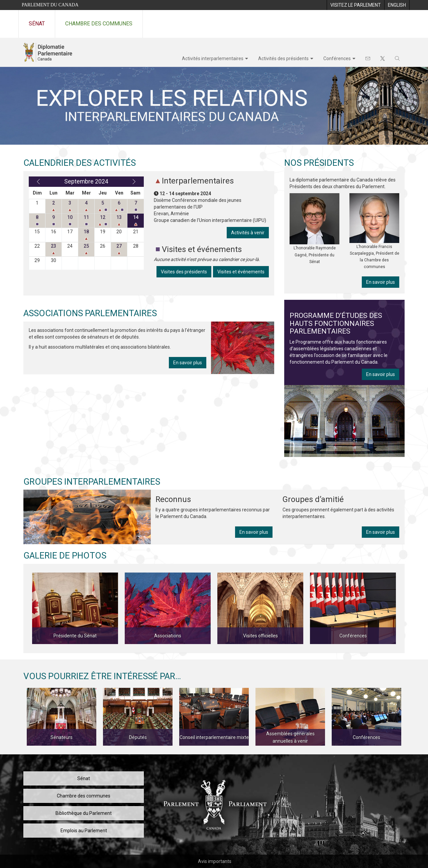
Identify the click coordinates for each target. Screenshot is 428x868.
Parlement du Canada (50, 5)
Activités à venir (248, 233)
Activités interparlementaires (213, 58)
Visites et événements (241, 272)
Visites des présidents (184, 272)
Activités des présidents (283, 58)
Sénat (37, 24)
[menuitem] (355, 5)
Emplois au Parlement (84, 831)
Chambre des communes (99, 24)
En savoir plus (188, 363)
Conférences (337, 58)
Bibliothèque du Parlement (84, 813)
